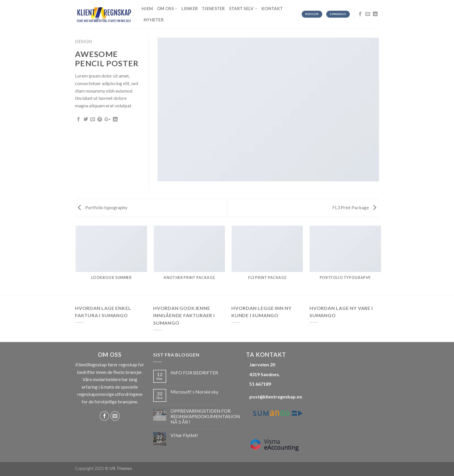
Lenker (190, 9)
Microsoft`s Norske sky (194, 392)
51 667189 (260, 384)
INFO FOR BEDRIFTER (194, 373)
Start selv (243, 9)
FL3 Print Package (354, 207)
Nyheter (154, 20)
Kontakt (272, 9)
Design (84, 41)
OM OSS (167, 9)
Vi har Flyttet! (184, 435)
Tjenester (213, 9)
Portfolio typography (103, 207)
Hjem (147, 9)
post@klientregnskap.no (276, 397)
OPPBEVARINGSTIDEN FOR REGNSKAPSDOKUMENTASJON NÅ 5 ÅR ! (205, 416)
